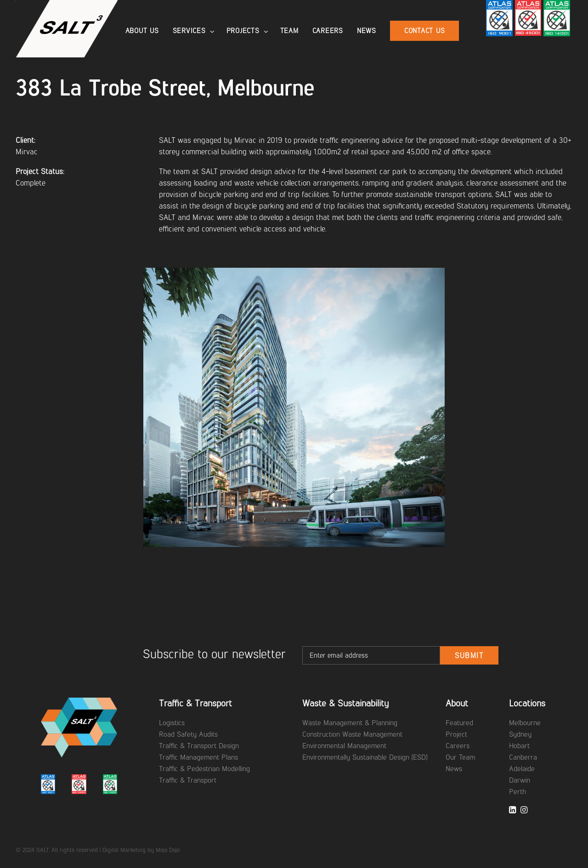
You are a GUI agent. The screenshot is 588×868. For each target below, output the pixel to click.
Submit (469, 656)
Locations (527, 703)
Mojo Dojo (168, 850)
